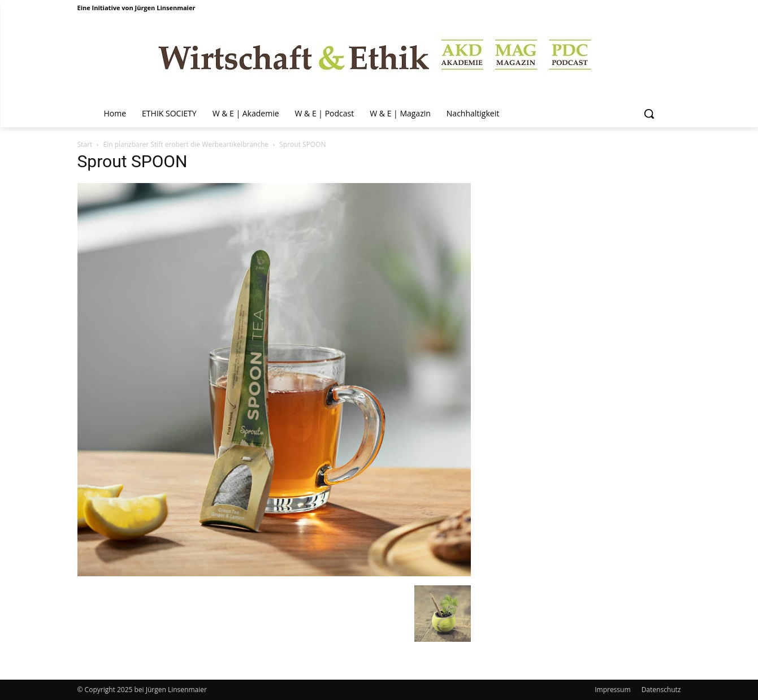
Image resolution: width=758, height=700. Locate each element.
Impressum (612, 690)
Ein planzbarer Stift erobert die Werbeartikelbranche (186, 144)
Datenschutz (661, 690)
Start (85, 144)
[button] (649, 114)
